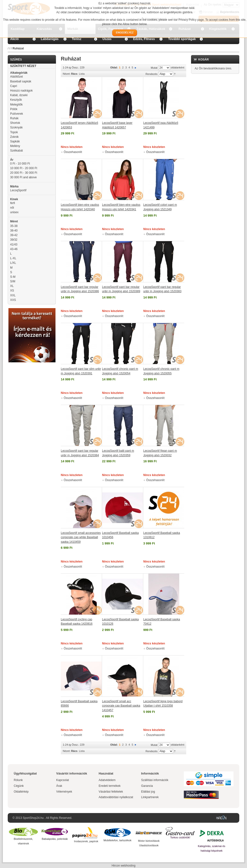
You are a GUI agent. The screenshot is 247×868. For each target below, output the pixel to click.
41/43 (14, 245)
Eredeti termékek (110, 786)
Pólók (14, 109)
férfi (13, 203)
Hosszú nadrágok (21, 91)
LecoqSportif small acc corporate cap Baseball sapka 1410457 (121, 706)
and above (23, 177)
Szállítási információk (155, 780)
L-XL (13, 258)
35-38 (14, 226)
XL (12, 286)
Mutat (154, 68)
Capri (14, 86)
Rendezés (151, 74)
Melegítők (16, 105)
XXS (13, 300)
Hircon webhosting (124, 866)
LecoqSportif (18, 190)
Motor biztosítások (149, 841)
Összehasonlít (73, 152)
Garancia (147, 786)
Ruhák (14, 118)
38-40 (14, 231)
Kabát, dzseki (19, 95)
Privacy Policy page (191, 20)
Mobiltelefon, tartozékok (117, 840)
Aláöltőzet (17, 77)
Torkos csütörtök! (180, 837)
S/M (13, 281)
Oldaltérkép (21, 792)
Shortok (15, 123)
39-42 (14, 235)
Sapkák (15, 141)
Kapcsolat (63, 780)
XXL (13, 295)
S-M (13, 277)
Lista (82, 74)
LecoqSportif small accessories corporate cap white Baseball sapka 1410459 (81, 537)
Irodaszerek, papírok (86, 841)
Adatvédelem (107, 780)
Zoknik (14, 137)
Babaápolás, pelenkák (55, 839)
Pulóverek (17, 114)
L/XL (13, 263)
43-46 (14, 249)
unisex (14, 212)
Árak (59, 786)
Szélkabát (17, 151)
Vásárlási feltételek (111, 792)
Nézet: (67, 74)
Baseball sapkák (21, 81)
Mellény (15, 146)
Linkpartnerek (150, 797)
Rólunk (18, 780)
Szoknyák (16, 127)
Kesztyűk (16, 100)
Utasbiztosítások (149, 845)
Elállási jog (148, 792)
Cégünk (19, 786)
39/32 (14, 240)
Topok (14, 132)
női (12, 208)
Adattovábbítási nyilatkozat (116, 797)
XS (12, 291)
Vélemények (64, 792)
